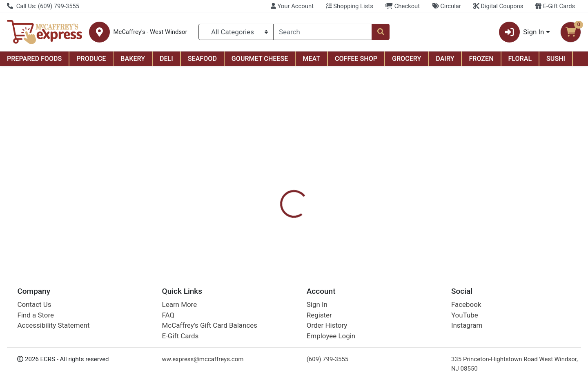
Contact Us (34, 304)
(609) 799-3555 (328, 359)
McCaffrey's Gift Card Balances (210, 325)
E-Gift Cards (555, 6)
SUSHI (556, 59)
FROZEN (481, 59)
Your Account (292, 6)
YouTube (465, 315)
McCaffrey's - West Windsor (150, 32)
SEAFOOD (202, 59)
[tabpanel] (416, 224)
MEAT (311, 59)
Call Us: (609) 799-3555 (43, 6)
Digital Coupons (498, 6)
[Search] (323, 32)
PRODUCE (91, 59)
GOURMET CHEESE (260, 59)
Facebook (466, 304)
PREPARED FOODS (34, 59)
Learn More (180, 304)
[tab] (268, 187)
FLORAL (520, 59)
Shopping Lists (350, 6)
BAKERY (133, 59)
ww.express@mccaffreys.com (203, 359)
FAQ (168, 315)
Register (319, 315)
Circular (447, 6)
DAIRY (445, 59)
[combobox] (323, 32)
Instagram (467, 325)
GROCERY (406, 59)
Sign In (317, 304)
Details (268, 188)
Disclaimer (306, 188)
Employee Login (331, 336)
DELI (166, 59)
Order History (327, 325)
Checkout (402, 6)
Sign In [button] (522, 32)
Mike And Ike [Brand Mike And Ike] (350, 220)
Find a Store (36, 315)
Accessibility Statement (53, 325)
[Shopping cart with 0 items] (571, 32)
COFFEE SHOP (356, 59)
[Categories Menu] (236, 32)
